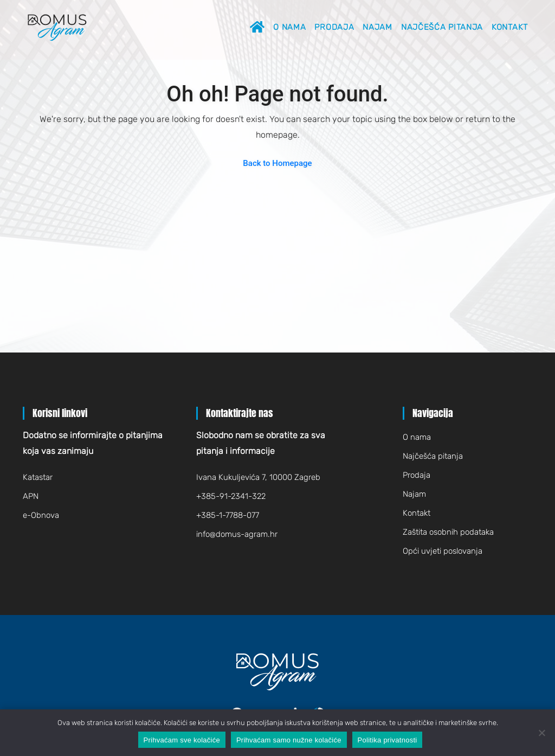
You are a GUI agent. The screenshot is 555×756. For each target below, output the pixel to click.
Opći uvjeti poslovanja (443, 551)
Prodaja (334, 27)
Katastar (38, 477)
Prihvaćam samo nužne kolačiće (289, 740)
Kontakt (510, 27)
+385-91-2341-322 (231, 496)
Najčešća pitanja (442, 27)
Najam (377, 27)
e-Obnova (41, 515)
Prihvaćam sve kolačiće (182, 740)
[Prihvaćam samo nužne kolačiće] (541, 733)
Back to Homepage (277, 163)
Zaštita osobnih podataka (448, 532)
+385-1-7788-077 (228, 515)
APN (31, 496)
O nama (289, 27)
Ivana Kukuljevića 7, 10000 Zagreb (258, 477)
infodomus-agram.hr (237, 534)
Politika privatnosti (388, 740)
